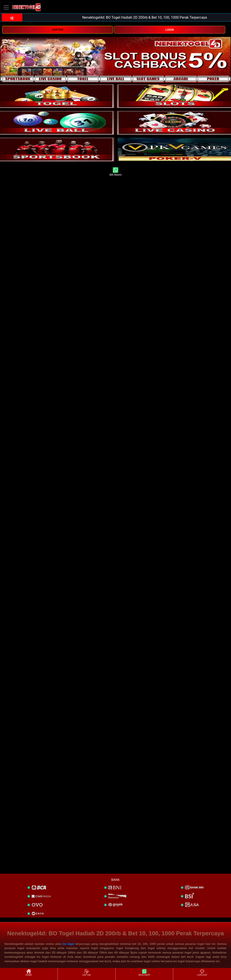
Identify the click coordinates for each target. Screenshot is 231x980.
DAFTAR (58, 30)
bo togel (68, 944)
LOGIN (170, 30)
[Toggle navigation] (6, 7)
